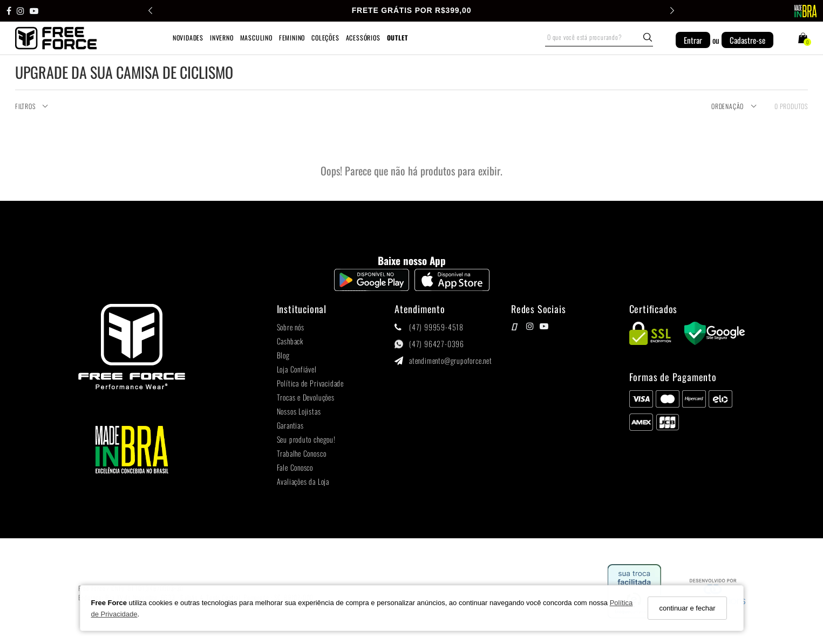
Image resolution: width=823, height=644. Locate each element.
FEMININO (292, 38)
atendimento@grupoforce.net (451, 361)
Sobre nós (291, 327)
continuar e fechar (687, 608)
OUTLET (397, 38)
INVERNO (222, 38)
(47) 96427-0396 (437, 344)
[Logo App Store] (452, 288)
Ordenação (734, 107)
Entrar (693, 40)
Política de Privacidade (310, 384)
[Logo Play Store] (372, 288)
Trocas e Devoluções (306, 398)
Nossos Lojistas (299, 412)
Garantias (290, 426)
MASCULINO (256, 38)
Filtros (32, 107)
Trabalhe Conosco (302, 454)
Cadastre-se (747, 40)
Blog (283, 355)
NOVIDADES (188, 38)
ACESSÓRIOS (363, 38)
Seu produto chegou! (306, 440)
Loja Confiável (297, 370)
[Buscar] (648, 37)
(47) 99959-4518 (436, 327)
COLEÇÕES (325, 38)
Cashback (290, 341)
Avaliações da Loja (303, 482)
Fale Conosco (295, 468)
